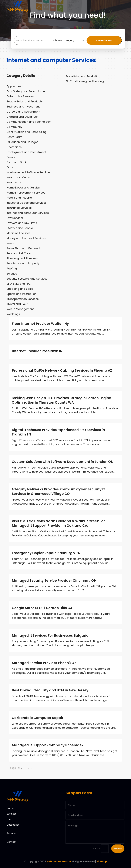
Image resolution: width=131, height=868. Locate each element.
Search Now (107, 40)
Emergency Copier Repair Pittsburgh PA (46, 553)
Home (10, 808)
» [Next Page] (32, 768)
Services (11, 833)
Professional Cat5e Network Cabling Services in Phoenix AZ (62, 371)
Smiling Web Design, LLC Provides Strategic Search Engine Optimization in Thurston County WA (61, 400)
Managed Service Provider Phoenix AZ (44, 663)
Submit (118, 849)
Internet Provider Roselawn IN (37, 351)
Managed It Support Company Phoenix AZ (48, 745)
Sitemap (102, 862)
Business (11, 814)
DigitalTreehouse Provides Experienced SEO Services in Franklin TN (58, 432)
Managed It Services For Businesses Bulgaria (50, 636)
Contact (11, 842)
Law (9, 819)
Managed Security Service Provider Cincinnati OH (54, 581)
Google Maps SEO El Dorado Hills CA (42, 608)
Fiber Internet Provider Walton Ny (40, 324)
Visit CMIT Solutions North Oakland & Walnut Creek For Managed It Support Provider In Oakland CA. (58, 523)
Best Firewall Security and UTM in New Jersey (50, 690)
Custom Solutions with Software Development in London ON (63, 462)
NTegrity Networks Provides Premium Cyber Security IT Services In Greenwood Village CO (58, 492)
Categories (13, 825)
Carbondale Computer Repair (38, 718)
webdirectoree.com (59, 862)
